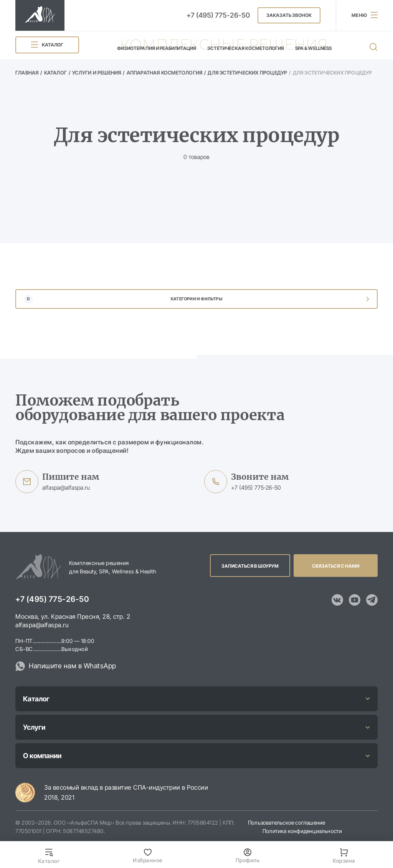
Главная (27, 73)
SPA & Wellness (313, 48)
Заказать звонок (289, 15)
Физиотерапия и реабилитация (157, 48)
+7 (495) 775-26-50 (218, 15)
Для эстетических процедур (247, 73)
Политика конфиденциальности (302, 831)
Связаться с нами (336, 566)
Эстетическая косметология (246, 48)
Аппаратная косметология (165, 73)
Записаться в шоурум (250, 566)
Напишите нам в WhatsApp (73, 666)
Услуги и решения (97, 73)
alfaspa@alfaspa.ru (66, 488)
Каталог (55, 73)
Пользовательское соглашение (286, 822)
